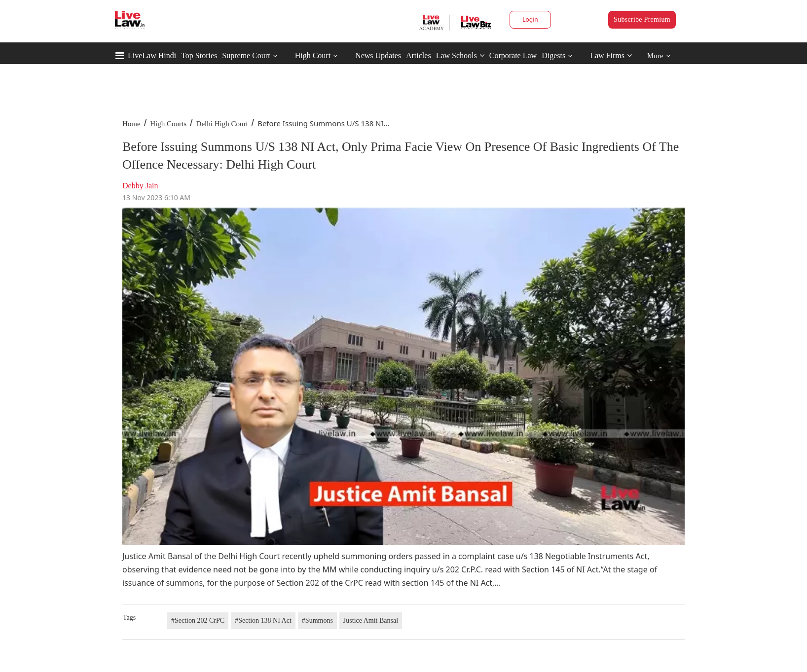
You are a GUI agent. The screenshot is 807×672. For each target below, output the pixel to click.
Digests (553, 55)
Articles (419, 55)
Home (131, 124)
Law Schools (460, 55)
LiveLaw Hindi (152, 55)
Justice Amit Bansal (371, 620)
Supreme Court (246, 55)
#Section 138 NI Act (263, 620)
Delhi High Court (222, 124)
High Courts (168, 124)
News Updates (378, 55)
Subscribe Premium (642, 19)
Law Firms (611, 55)
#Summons (317, 620)
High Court (313, 55)
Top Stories (199, 55)
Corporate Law (513, 55)
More (659, 56)
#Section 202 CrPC (198, 620)
